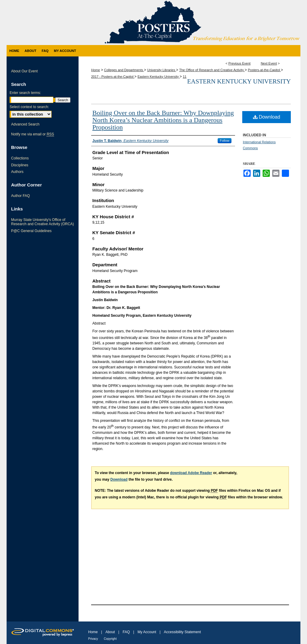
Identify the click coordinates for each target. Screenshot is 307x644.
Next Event (269, 63)
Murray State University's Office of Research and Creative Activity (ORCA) (42, 222)
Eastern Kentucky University (159, 77)
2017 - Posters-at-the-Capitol (113, 77)
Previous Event (240, 63)
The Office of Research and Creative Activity (212, 70)
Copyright (110, 639)
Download (267, 117)
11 (185, 77)
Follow (225, 141)
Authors (17, 172)
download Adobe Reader (191, 473)
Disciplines (20, 165)
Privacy (93, 639)
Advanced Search (25, 124)
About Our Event (24, 71)
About (110, 632)
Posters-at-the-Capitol (264, 70)
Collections (20, 158)
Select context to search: (29, 107)
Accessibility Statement (182, 632)
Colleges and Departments (124, 70)
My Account (147, 632)
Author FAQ (21, 196)
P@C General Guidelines (31, 231)
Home (95, 70)
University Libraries (162, 70)
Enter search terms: (25, 93)
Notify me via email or (33, 134)
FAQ (126, 632)
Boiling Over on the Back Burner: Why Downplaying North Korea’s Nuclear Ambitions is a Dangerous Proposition (163, 120)
